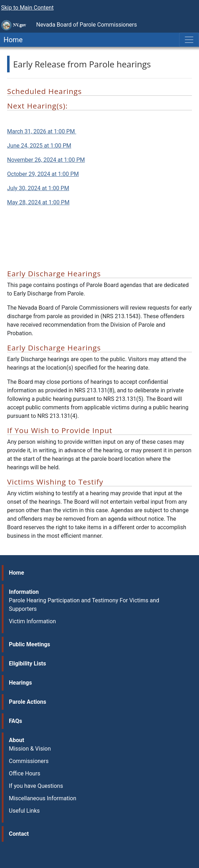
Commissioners (29, 761)
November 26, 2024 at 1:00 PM (46, 160)
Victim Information (32, 621)
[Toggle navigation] (189, 40)
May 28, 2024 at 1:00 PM (38, 202)
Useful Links (24, 811)
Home (11, 40)
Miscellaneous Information (43, 798)
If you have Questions (36, 786)
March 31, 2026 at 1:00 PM (42, 131)
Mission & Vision (30, 749)
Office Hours (25, 773)
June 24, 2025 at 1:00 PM (39, 146)
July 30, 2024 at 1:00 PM (38, 188)
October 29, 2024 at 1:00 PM (43, 174)
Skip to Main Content (27, 8)
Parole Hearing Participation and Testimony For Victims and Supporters (84, 605)
